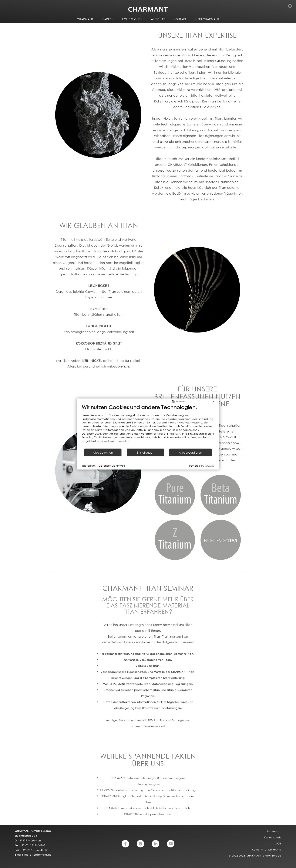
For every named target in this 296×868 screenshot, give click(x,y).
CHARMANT (85, 19)
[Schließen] (214, 402)
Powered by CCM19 (202, 466)
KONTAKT (180, 19)
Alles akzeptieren (190, 452)
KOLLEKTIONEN (132, 19)
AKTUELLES (158, 19)
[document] (148, 426)
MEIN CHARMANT (207, 19)
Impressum (89, 466)
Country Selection (291, 7)
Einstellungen (145, 452)
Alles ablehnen (103, 452)
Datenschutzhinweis (112, 466)
